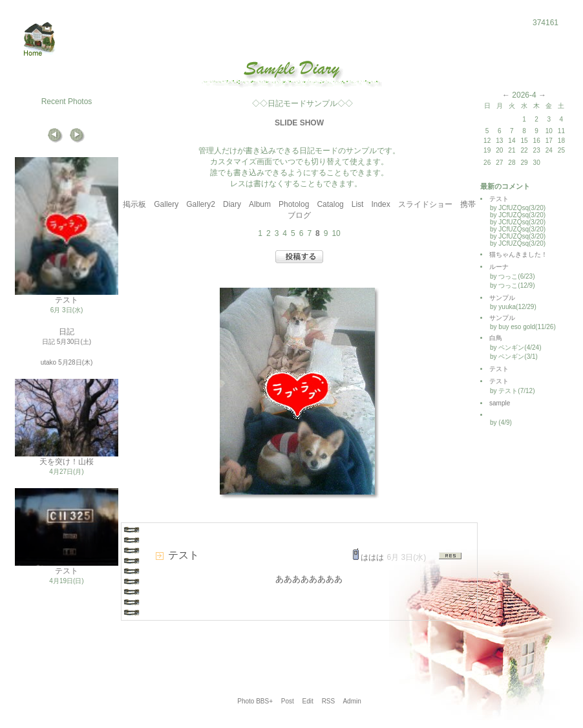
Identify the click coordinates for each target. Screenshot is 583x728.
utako (48, 362)
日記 (67, 332)
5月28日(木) (75, 362)
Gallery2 (201, 204)
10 (336, 233)
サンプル (502, 298)
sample (503, 403)
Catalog (330, 204)
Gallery (166, 204)
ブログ (299, 215)
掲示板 (134, 204)
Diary (232, 204)
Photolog (294, 204)
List (358, 204)
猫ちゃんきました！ (518, 254)
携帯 (468, 204)
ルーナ (499, 267)
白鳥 (496, 338)
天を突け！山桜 (67, 462)
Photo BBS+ (255, 701)
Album (260, 204)
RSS (329, 701)
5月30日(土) (74, 342)
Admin (352, 701)
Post (288, 701)
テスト (67, 300)
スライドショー (425, 204)
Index (380, 204)
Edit (308, 701)
